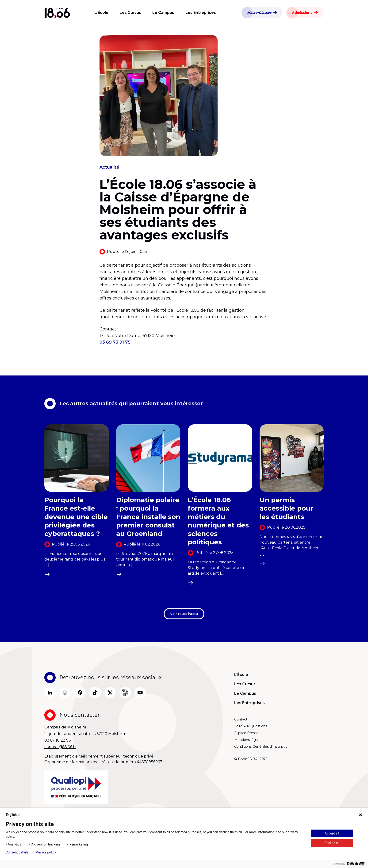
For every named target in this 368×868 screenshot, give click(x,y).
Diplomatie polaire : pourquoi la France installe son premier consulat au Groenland (148, 517)
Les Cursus (130, 13)
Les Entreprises (201, 13)
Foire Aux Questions (251, 726)
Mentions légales (248, 740)
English (13, 815)
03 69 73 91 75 (115, 342)
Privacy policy (46, 852)
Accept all (332, 833)
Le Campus (163, 13)
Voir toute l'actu (184, 614)
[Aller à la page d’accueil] (57, 13)
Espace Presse (246, 733)
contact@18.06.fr (60, 747)
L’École (102, 13)
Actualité (109, 167)
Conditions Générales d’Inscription (262, 747)
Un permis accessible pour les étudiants (286, 508)
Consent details (17, 852)
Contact (241, 719)
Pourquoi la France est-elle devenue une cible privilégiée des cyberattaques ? (76, 517)
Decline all (332, 843)
